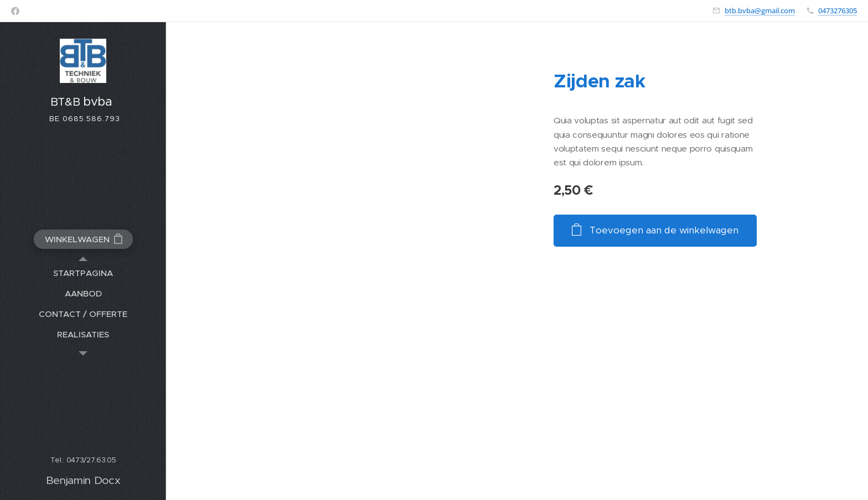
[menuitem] (83, 273)
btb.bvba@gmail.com (760, 11)
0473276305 (838, 11)
